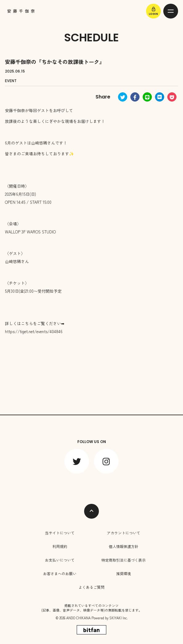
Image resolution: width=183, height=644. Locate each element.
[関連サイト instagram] (106, 461)
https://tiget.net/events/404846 (34, 331)
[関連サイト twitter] (77, 461)
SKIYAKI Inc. (119, 618)
